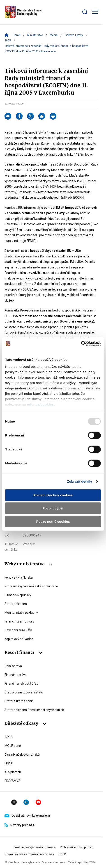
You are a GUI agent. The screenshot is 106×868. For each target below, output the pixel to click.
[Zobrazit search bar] (85, 12)
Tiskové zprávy (74, 35)
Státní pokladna (16, 604)
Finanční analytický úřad (21, 684)
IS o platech (13, 772)
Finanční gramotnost (19, 621)
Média (54, 35)
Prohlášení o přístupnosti (76, 847)
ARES (9, 737)
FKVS (8, 763)
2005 (8, 41)
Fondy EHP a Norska (19, 577)
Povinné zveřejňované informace (35, 847)
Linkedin (26, 802)
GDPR (62, 854)
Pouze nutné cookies (53, 521)
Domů (17, 35)
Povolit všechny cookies (53, 495)
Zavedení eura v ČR (18, 630)
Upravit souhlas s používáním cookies (29, 854)
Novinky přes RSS (20, 825)
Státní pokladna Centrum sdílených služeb (34, 710)
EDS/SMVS (13, 781)
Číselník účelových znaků (22, 754)
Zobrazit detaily (80, 481)
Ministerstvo (35, 35)
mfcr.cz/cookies (40, 404)
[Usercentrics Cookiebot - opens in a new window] (81, 344)
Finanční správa (16, 675)
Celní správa (13, 666)
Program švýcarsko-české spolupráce (31, 586)
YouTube (38, 802)
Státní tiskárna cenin (19, 701)
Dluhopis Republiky (18, 595)
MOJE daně (13, 746)
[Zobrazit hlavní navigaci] (95, 12)
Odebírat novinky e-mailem (27, 816)
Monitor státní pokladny (21, 613)
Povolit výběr (53, 508)
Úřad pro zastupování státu (24, 692)
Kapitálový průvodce (19, 639)
